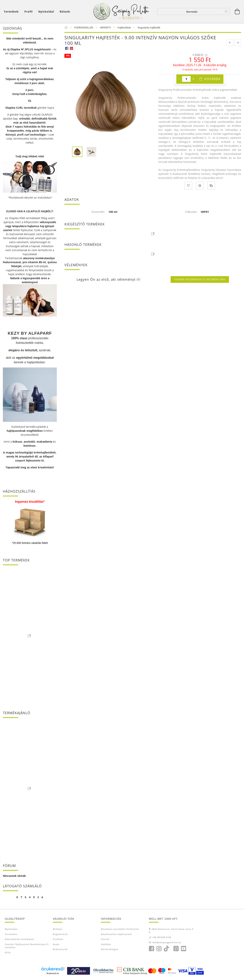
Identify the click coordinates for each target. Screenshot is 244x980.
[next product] (238, 43)
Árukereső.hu (53, 973)
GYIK (8, 952)
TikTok (167, 949)
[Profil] (28, 12)
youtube (183, 949)
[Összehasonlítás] (211, 186)
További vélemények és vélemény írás (200, 279)
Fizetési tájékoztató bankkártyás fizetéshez (27, 946)
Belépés (58, 929)
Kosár (56, 944)
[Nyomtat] (200, 186)
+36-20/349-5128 (162, 937)
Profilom (58, 939)
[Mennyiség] (186, 79)
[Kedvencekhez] (188, 186)
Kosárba (212, 79)
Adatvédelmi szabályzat (19, 939)
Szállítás (106, 944)
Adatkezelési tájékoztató (116, 934)
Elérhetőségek (110, 949)
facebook (151, 949)
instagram (159, 949)
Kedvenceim (60, 949)
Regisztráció (60, 934)
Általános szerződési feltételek (120, 929)
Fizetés (105, 939)
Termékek (11, 934)
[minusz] (179, 79)
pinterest (176, 949)
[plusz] (193, 79)
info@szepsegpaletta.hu (167, 942)
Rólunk (65, 12)
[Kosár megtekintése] (12, 12)
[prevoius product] (230, 43)
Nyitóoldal (46, 12)
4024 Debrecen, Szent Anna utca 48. (171, 931)
